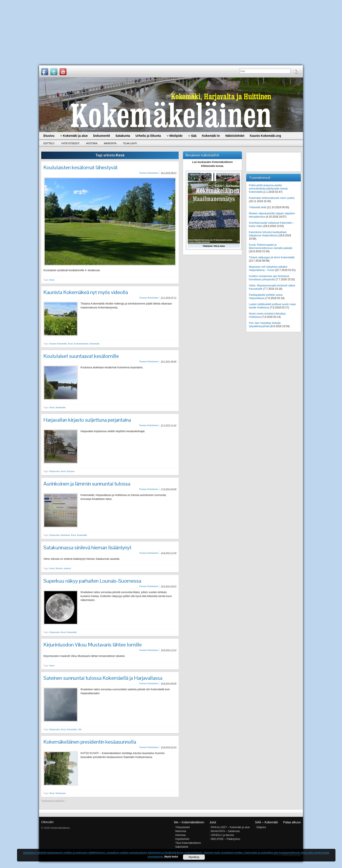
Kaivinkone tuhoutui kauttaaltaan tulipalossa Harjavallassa (268, 234)
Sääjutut (261, 827)
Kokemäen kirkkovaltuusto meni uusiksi (272, 198)
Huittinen (65, 535)
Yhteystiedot (70, 143)
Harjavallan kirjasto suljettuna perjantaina (87, 420)
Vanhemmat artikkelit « (54, 801)
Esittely (49, 143)
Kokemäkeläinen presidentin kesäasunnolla (90, 742)
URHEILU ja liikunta (222, 835)
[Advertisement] (171, 33)
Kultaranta (61, 793)
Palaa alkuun (292, 822)
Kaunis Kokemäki (58, 343)
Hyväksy (194, 857)
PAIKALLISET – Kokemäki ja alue (230, 827)
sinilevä (67, 568)
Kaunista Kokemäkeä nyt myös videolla (86, 292)
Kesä (52, 280)
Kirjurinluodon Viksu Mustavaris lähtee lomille (93, 645)
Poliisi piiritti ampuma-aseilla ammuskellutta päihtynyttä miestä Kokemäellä (268, 189)
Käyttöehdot (182, 839)
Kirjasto (71, 471)
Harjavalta (55, 471)
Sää (80, 729)
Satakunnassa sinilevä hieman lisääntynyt (87, 547)
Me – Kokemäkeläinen (189, 822)
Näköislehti (182, 847)
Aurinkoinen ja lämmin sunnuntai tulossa (87, 484)
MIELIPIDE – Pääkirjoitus (225, 839)
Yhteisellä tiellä (258, 207)
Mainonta (110, 143)
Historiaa (180, 835)
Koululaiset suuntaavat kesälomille (81, 356)
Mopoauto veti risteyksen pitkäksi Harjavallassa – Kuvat (268, 268)
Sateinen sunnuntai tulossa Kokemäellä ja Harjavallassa (103, 678)
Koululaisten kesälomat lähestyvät (80, 167)
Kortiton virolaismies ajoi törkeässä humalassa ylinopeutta (269, 278)
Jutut (213, 822)
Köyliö (59, 568)
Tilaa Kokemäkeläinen (188, 843)
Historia (92, 143)
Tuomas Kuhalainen (149, 173)
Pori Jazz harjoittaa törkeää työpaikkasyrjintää (265, 325)
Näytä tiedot (171, 856)
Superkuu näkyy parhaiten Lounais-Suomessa (92, 581)
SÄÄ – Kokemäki (266, 822)
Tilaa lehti (130, 143)
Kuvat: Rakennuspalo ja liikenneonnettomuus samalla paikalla (271, 246)
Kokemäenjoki (81, 343)
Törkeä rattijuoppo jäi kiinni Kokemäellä (272, 257)
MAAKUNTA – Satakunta (225, 831)
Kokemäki (94, 343)
